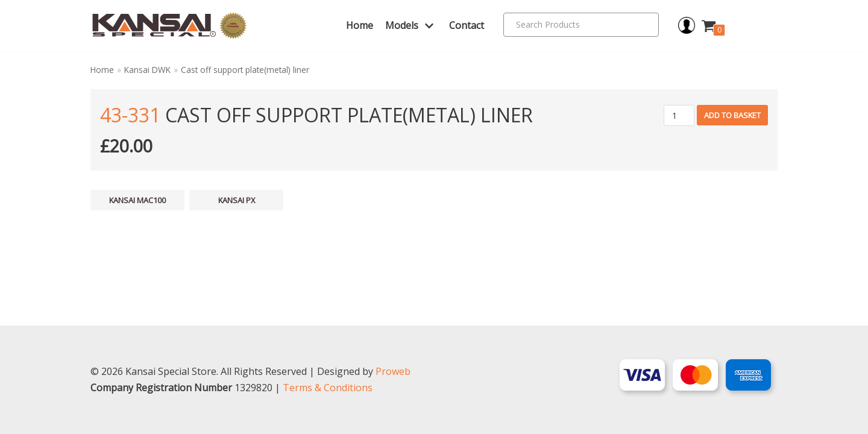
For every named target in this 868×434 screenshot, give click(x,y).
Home (360, 25)
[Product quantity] (679, 115)
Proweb (393, 371)
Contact (467, 25)
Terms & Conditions (328, 388)
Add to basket (732, 115)
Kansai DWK (147, 70)
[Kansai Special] (170, 26)
